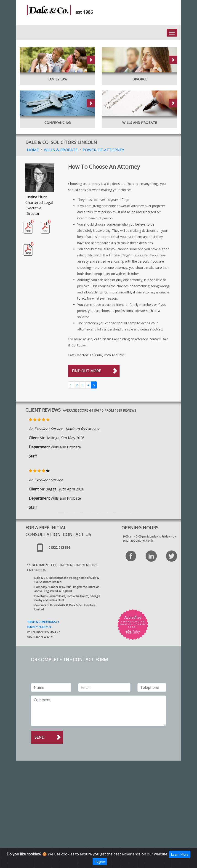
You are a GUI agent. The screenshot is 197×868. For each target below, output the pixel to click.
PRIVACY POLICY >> (39, 627)
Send (39, 737)
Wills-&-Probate (61, 150)
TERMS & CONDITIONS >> (43, 622)
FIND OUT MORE (86, 371)
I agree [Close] (100, 861)
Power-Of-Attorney (103, 150)
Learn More (180, 854)
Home (33, 150)
